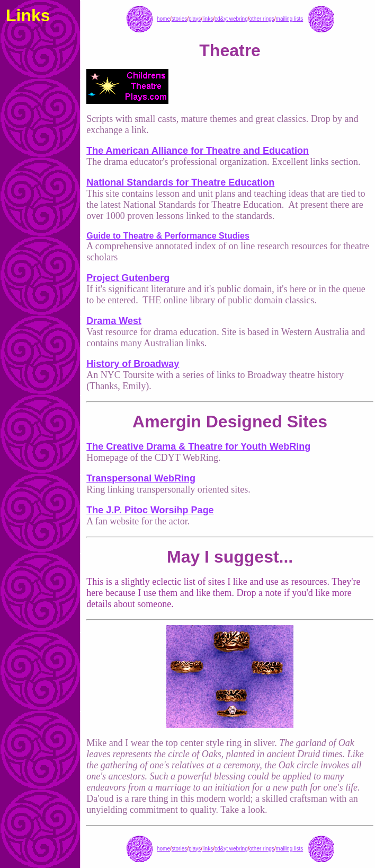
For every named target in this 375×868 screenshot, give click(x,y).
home (163, 19)
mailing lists (290, 19)
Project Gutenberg (128, 278)
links (208, 19)
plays (195, 19)
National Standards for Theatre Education (180, 182)
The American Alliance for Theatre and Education (198, 151)
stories (179, 19)
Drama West (114, 321)
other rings (262, 19)
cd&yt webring (231, 19)
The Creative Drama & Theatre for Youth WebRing (198, 446)
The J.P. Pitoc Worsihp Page (150, 510)
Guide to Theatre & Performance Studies (168, 236)
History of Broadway (133, 364)
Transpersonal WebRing (141, 478)
